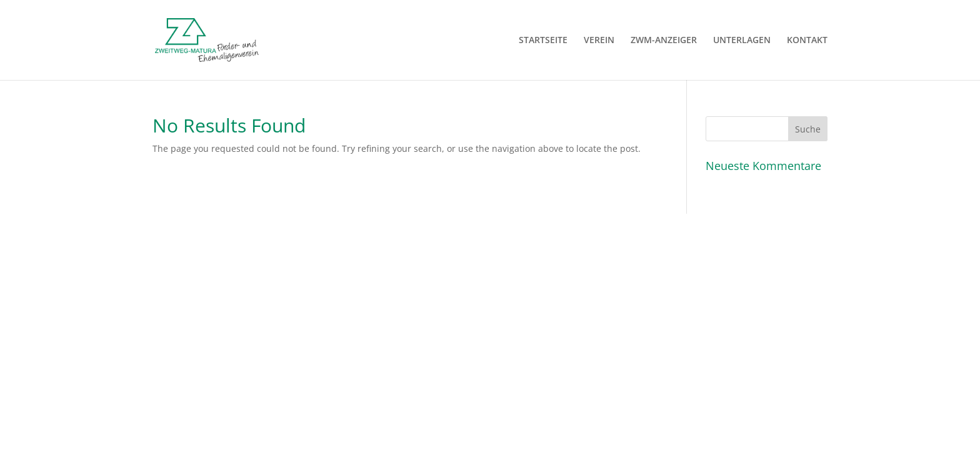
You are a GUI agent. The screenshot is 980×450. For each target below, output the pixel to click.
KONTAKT (807, 41)
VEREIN (599, 41)
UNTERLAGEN (742, 41)
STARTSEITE (543, 41)
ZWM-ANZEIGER (664, 41)
